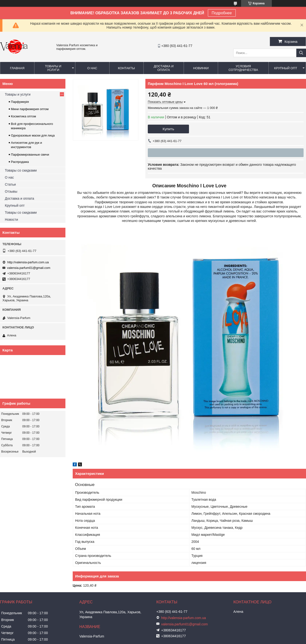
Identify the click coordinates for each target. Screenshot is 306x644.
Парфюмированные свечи (30, 155)
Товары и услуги (53, 68)
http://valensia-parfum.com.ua (28, 262)
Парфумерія (20, 102)
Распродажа (20, 162)
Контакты (126, 68)
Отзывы (11, 191)
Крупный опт (286, 68)
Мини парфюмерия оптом (30, 109)
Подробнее (222, 13)
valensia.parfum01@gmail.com (29, 268)
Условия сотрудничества (243, 68)
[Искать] (301, 53)
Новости (11, 220)
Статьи (10, 184)
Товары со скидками (21, 170)
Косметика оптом (23, 116)
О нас (92, 68)
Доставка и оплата (164, 68)
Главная (17, 68)
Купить (168, 129)
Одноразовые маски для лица (33, 135)
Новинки (201, 68)
